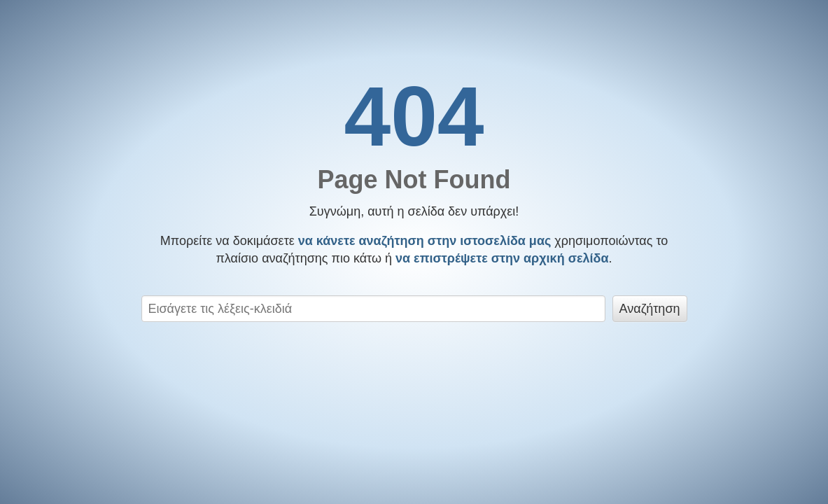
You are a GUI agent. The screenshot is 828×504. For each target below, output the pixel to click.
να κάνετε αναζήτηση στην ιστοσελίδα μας (425, 241)
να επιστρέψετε (502, 258)
